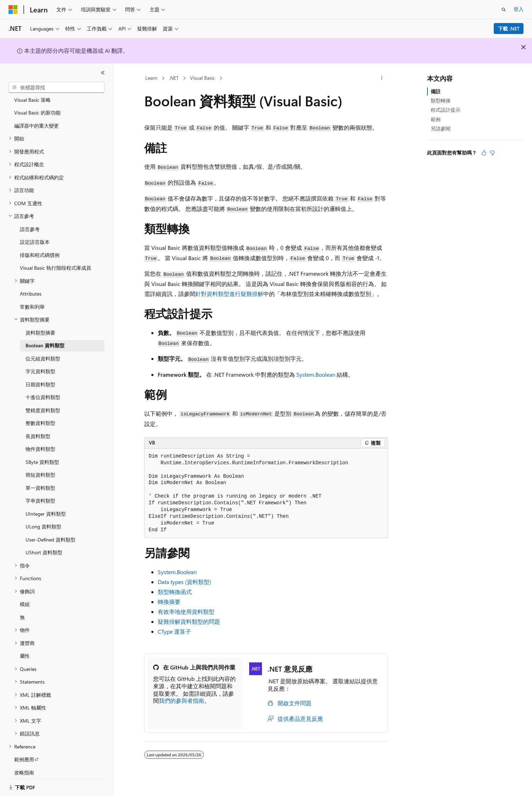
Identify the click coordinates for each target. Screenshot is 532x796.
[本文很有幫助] (484, 153)
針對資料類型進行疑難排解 (229, 294)
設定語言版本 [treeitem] (35, 233)
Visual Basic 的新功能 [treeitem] (37, 104)
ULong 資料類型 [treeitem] (43, 518)
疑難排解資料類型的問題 (189, 621)
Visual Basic (203, 78)
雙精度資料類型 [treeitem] (43, 402)
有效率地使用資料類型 (186, 612)
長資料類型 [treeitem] (38, 428)
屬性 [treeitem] (25, 647)
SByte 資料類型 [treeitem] (42, 453)
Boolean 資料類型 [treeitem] (45, 337)
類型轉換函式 (175, 592)
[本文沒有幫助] (492, 153)
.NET (174, 78)
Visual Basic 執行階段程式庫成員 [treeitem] (55, 259)
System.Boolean (316, 374)
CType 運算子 (174, 631)
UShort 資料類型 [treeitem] (44, 544)
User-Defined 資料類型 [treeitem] (51, 531)
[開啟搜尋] (504, 10)
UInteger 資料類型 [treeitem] (46, 505)
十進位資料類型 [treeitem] (43, 389)
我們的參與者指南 (181, 700)
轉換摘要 (169, 602)
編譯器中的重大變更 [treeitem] (37, 117)
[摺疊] (103, 73)
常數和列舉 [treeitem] (32, 298)
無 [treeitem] (22, 609)
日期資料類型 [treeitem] (40, 376)
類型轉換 (441, 100)
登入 (519, 9)
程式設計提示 (446, 110)
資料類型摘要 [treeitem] (40, 324)
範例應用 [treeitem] (24, 751)
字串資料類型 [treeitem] (40, 492)
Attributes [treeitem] (31, 285)
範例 (436, 119)
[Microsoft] (13, 10)
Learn (151, 78)
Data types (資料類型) (184, 582)
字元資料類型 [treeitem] (40, 363)
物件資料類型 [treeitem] (40, 440)
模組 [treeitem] (25, 596)
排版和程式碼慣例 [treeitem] (40, 246)
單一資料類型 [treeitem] (40, 479)
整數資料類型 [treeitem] (40, 414)
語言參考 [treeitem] (30, 221)
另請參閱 (441, 128)
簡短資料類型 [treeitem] (40, 466)
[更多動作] (382, 78)
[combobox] (57, 88)
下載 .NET (509, 29)
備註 (436, 91)
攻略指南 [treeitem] (24, 764)
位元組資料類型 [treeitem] (43, 350)
